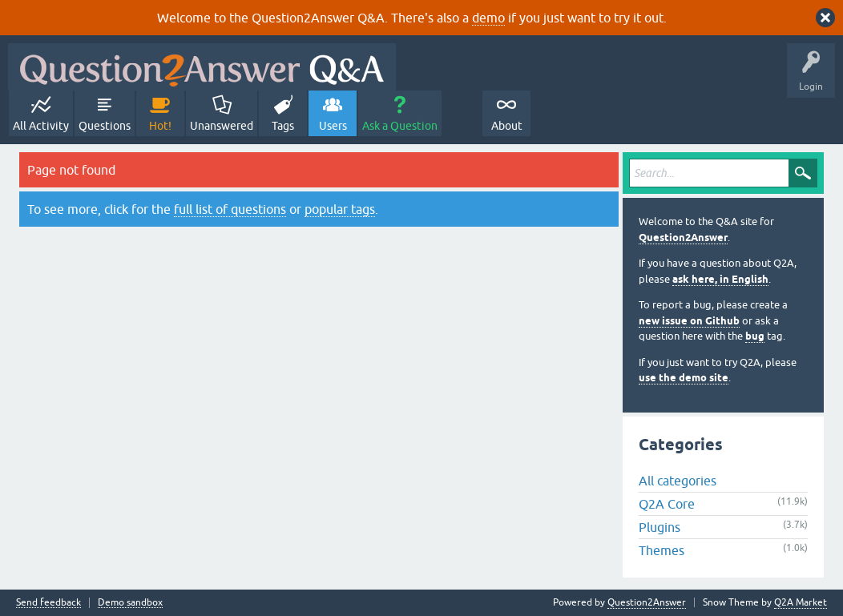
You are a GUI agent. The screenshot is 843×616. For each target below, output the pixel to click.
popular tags (340, 209)
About (507, 126)
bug (755, 336)
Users (333, 126)
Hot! (160, 126)
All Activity (41, 126)
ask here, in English (720, 279)
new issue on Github (689, 321)
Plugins (659, 527)
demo (488, 18)
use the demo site (684, 378)
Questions (105, 126)
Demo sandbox (130, 603)
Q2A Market (801, 602)
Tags (283, 126)
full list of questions (230, 209)
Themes (661, 550)
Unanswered (222, 126)
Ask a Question (400, 126)
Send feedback (48, 603)
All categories (678, 481)
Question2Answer (683, 238)
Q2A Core (667, 504)
